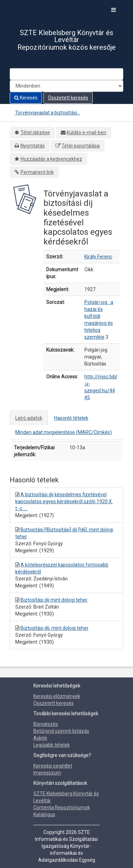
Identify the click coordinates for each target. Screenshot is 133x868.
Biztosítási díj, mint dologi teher (55, 628)
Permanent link (37, 172)
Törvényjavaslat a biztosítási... (48, 113)
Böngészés (46, 724)
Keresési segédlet (53, 766)
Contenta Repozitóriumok (62, 807)
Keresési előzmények (57, 696)
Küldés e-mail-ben (86, 132)
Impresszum (47, 773)
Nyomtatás (33, 146)
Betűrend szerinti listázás (61, 731)
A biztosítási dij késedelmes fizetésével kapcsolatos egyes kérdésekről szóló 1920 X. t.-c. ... (64, 501)
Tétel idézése (35, 132)
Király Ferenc (98, 257)
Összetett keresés (68, 98)
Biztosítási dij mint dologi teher (54, 600)
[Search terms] (66, 74)
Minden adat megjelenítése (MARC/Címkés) (64, 432)
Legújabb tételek (52, 745)
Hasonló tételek (71, 418)
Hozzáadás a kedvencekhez (51, 159)
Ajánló (40, 738)
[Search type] (66, 86)
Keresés (26, 98)
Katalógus (44, 814)
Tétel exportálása (81, 146)
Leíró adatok (29, 418)
